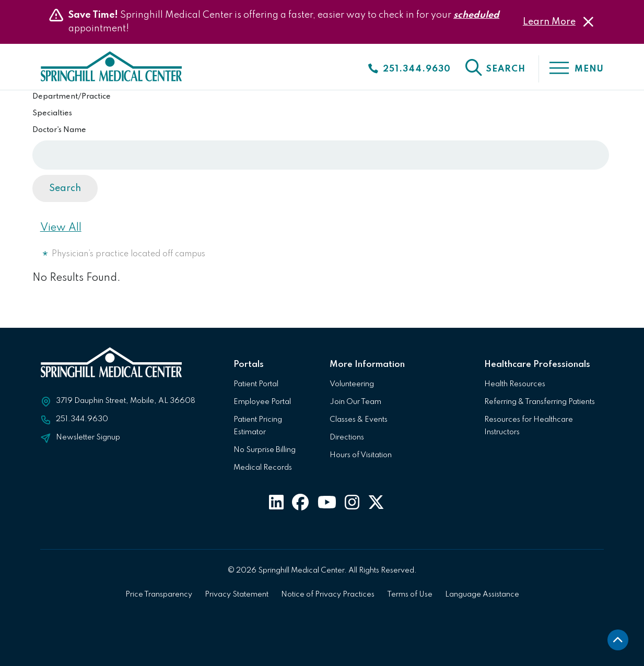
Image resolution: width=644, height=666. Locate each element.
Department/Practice (72, 97)
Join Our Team (355, 402)
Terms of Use (410, 594)
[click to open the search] (495, 69)
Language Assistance (482, 594)
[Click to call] (409, 69)
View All (61, 228)
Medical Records (263, 468)
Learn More (549, 22)
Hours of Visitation (361, 455)
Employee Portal (262, 402)
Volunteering (352, 384)
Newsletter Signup (88, 437)
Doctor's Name (59, 130)
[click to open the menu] (571, 69)
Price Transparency (159, 594)
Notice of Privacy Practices (328, 594)
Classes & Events (359, 420)
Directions (347, 437)
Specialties (52, 113)
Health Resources (515, 384)
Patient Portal (256, 384)
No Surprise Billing (265, 450)
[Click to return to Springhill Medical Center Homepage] (113, 70)
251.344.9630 (82, 419)
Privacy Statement (237, 594)
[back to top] (618, 640)
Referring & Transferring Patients (540, 402)
